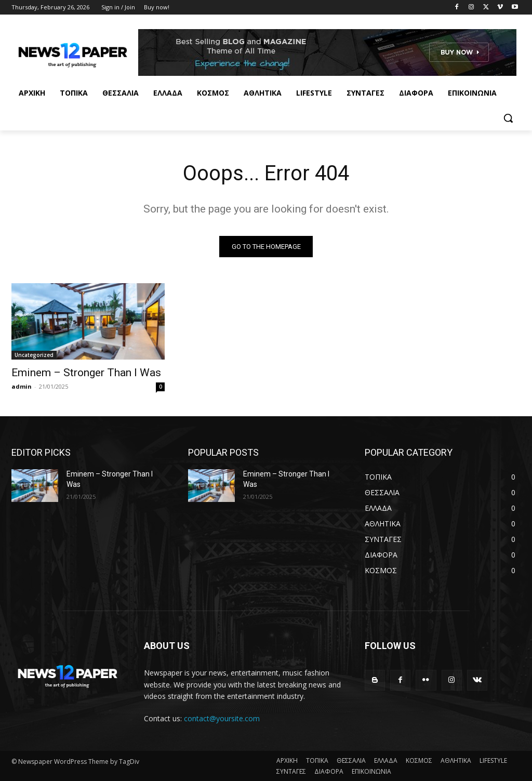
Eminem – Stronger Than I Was (86, 373)
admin (22, 386)
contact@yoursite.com (222, 719)
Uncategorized (34, 355)
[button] (508, 118)
